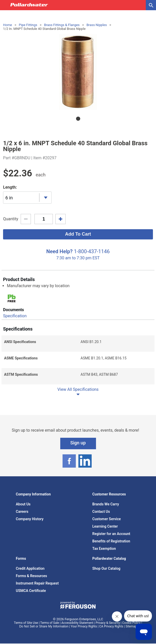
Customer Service (107, 519)
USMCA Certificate (31, 591)
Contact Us (101, 512)
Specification (15, 316)
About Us (23, 504)
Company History (30, 519)
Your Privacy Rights (84, 626)
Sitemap (131, 626)
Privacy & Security (108, 623)
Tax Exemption (104, 549)
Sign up (78, 443)
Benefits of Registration (111, 541)
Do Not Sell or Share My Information (44, 626)
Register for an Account (111, 534)
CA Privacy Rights (111, 626)
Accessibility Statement (77, 623)
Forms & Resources (31, 576)
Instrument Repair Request (37, 583)
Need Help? (59, 251)
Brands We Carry (106, 504)
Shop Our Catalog (106, 568)
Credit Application (30, 568)
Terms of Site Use (26, 623)
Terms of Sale (50, 623)
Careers (22, 512)
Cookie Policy (131, 623)
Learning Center (105, 526)
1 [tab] (78, 119)
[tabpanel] (78, 71)
